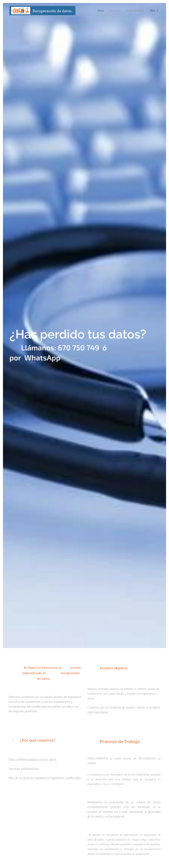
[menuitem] (97, 11)
